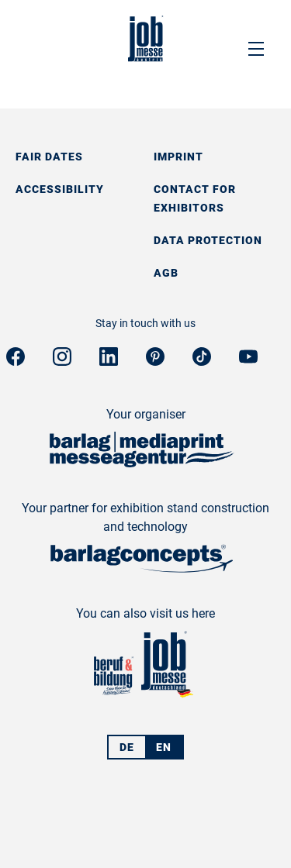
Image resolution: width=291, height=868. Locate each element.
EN (164, 747)
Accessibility (60, 189)
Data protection (208, 240)
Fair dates (49, 157)
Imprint (178, 157)
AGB (166, 273)
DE (127, 747)
